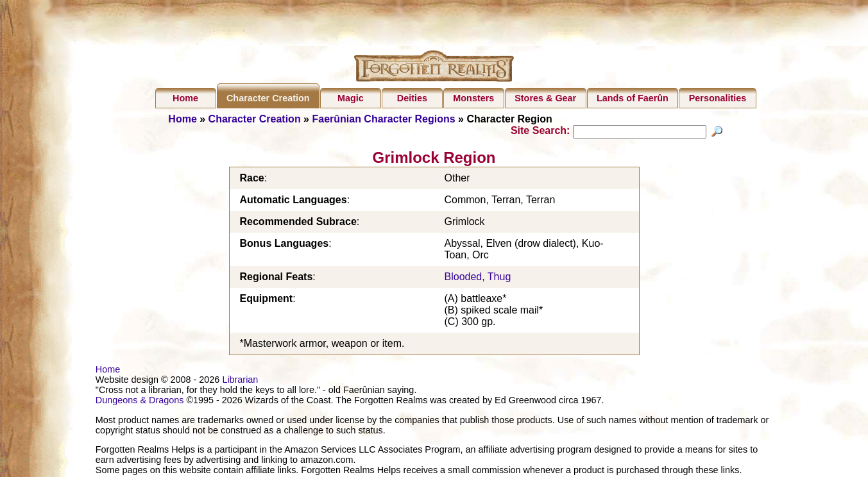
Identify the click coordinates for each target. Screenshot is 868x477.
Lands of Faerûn (633, 98)
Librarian (240, 381)
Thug (499, 279)
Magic (351, 98)
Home (185, 98)
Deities (412, 98)
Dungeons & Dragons (140, 402)
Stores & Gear (545, 98)
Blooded (464, 279)
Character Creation (268, 98)
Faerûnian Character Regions (383, 119)
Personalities (718, 98)
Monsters (473, 98)
